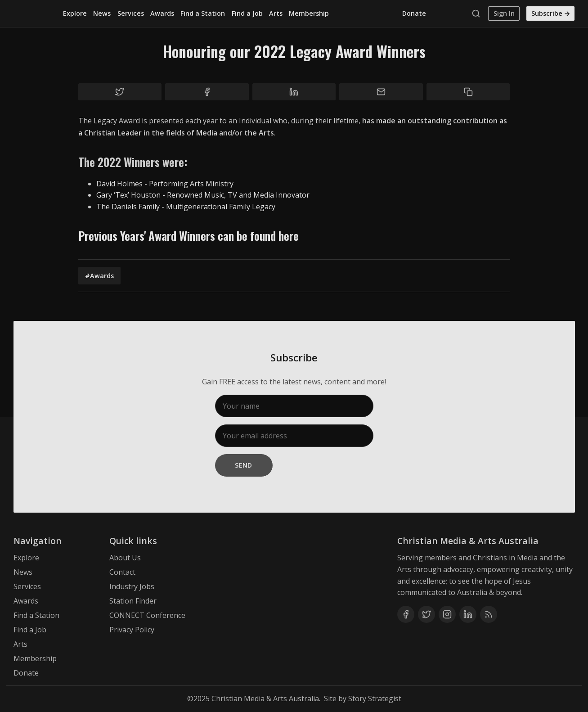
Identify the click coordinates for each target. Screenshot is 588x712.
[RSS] (489, 614)
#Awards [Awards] (99, 276)
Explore (75, 13)
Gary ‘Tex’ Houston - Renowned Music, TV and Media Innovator (203, 195)
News (102, 13)
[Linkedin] (468, 614)
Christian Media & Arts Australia (265, 698)
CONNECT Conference (147, 615)
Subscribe (551, 13)
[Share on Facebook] (207, 92)
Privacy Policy (132, 630)
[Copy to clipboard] (468, 92)
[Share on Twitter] (120, 92)
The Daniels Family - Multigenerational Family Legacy (186, 207)
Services (131, 13)
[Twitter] (426, 614)
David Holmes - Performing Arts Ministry (165, 184)
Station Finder (133, 601)
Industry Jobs (132, 586)
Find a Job (247, 13)
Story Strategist (375, 698)
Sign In (504, 13)
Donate (414, 13)
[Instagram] (447, 614)
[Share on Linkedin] (294, 92)
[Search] (478, 14)
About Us (125, 558)
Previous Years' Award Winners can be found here (189, 235)
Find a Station (203, 13)
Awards (162, 13)
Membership (309, 13)
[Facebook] (406, 614)
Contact (122, 572)
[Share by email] (381, 92)
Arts (276, 13)
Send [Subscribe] (244, 465)
